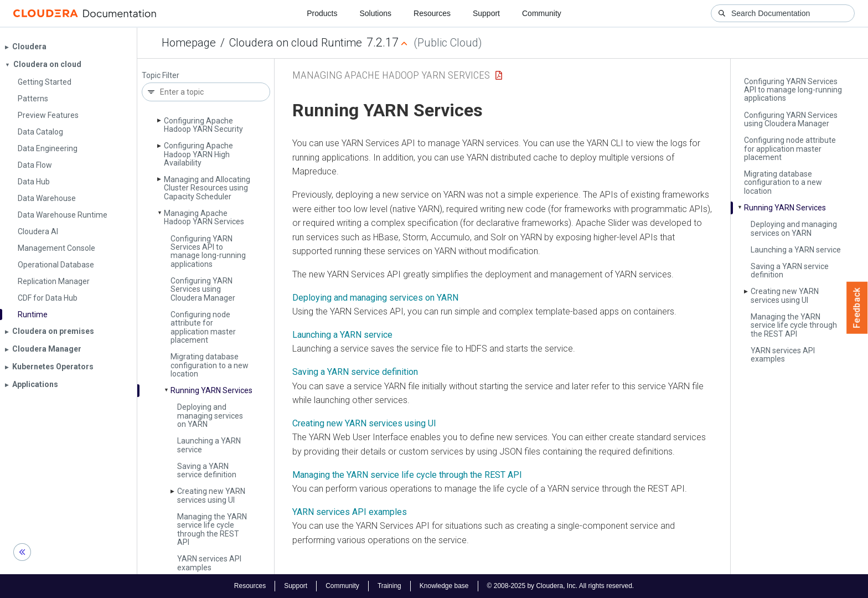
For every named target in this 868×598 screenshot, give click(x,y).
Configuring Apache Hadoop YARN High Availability (198, 154)
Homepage (189, 43)
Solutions (375, 13)
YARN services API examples (209, 563)
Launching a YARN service (209, 445)
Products (322, 13)
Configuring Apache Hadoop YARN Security (203, 125)
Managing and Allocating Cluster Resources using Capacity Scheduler (207, 188)
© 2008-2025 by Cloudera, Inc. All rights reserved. (561, 586)
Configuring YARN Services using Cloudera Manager (203, 289)
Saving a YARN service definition (207, 470)
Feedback (857, 308)
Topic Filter (161, 76)
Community (542, 13)
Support (486, 13)
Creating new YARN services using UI (211, 495)
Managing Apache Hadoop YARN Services (204, 217)
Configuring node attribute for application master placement (203, 327)
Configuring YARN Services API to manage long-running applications (208, 251)
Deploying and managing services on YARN (210, 416)
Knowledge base (444, 586)
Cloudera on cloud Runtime (296, 43)
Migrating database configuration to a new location (210, 365)
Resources (432, 13)
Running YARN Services (211, 390)
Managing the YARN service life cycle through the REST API (212, 529)
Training (389, 586)
